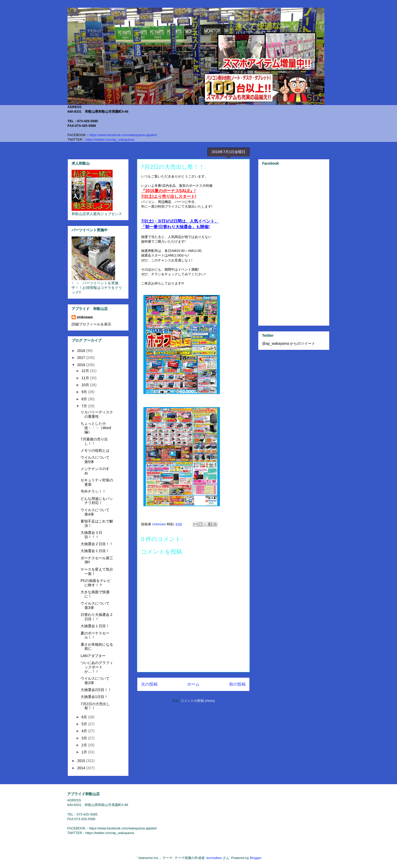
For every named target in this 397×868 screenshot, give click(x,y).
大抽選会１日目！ (95, 551)
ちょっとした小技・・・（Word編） (96, 428)
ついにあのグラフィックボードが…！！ (97, 667)
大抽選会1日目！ (94, 697)
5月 (85, 724)
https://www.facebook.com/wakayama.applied (123, 135)
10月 (86, 385)
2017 (82, 358)
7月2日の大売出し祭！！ (95, 706)
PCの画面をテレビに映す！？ (96, 583)
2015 (82, 761)
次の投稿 (149, 684)
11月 (86, 378)
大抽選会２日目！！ (97, 544)
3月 (85, 738)
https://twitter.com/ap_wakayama (110, 140)
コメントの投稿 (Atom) (198, 701)
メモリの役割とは (95, 450)
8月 (85, 399)
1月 (85, 752)
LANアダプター (93, 656)
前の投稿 (237, 684)
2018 (82, 351)
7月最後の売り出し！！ (94, 441)
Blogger (255, 858)
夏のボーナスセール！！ (95, 635)
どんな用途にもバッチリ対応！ (97, 501)
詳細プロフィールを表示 (91, 324)
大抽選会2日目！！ (96, 690)
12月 (86, 371)
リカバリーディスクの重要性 (97, 414)
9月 (85, 392)
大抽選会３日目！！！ (91, 535)
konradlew (214, 858)
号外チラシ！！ (93, 491)
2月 (85, 745)
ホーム (193, 684)
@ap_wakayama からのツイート (289, 343)
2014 (82, 768)
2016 (82, 365)
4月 (85, 731)
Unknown (85, 317)
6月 (85, 717)
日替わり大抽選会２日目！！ (97, 617)
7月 (85, 406)
